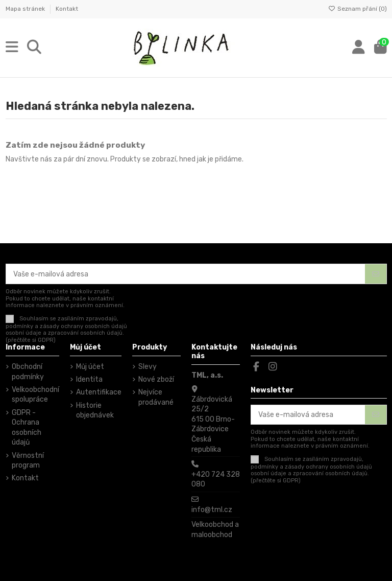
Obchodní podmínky (28, 372)
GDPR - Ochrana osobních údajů (27, 428)
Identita (89, 379)
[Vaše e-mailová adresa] (186, 274)
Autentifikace (99, 392)
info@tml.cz (212, 510)
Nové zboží (156, 379)
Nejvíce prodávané (156, 397)
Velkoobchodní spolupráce (35, 395)
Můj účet (90, 367)
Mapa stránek (26, 9)
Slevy (148, 367)
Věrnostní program (28, 461)
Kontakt (67, 9)
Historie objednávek (95, 411)
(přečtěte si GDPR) (31, 340)
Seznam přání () (358, 9)
